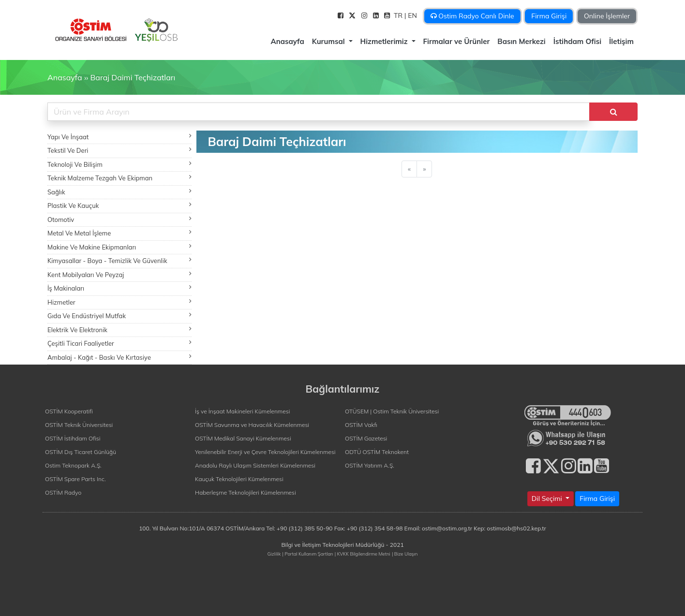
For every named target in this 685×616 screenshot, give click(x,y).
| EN (412, 15)
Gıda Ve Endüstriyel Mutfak (119, 315)
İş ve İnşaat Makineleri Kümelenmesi (242, 411)
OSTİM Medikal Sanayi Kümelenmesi (243, 438)
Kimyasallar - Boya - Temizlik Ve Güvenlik (119, 260)
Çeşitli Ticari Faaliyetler (119, 343)
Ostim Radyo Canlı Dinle (472, 16)
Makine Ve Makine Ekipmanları (119, 247)
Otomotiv (119, 219)
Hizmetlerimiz (385, 41)
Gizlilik (274, 554)
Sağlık (119, 192)
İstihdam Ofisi (577, 41)
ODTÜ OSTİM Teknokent (377, 452)
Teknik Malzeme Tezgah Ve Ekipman (119, 178)
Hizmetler (119, 302)
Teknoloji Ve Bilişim (119, 164)
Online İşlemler (607, 16)
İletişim (621, 41)
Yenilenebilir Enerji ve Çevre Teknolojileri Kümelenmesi (265, 452)
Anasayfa (287, 41)
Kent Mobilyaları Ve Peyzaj (119, 274)
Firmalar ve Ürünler (457, 41)
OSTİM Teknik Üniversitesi (79, 425)
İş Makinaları (119, 288)
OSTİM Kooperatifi (69, 411)
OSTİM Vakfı (361, 425)
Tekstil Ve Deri (119, 150)
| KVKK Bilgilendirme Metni (363, 554)
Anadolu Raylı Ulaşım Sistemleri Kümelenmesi (255, 465)
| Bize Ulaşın (405, 554)
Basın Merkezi (521, 41)
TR (399, 15)
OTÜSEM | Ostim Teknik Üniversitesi (392, 411)
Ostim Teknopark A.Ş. (73, 465)
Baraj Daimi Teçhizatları (133, 77)
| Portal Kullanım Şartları (308, 554)
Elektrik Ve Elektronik (119, 330)
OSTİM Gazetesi (366, 438)
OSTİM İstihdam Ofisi (73, 438)
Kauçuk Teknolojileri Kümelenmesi (239, 479)
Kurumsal (329, 41)
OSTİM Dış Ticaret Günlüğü (81, 452)
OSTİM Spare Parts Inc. (75, 479)
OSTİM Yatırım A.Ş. (370, 465)
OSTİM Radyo (63, 492)
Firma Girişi (549, 16)
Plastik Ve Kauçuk (119, 205)
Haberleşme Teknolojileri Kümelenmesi (246, 492)
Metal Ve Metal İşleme (119, 233)
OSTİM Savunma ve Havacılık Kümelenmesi (252, 425)
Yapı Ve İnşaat (119, 137)
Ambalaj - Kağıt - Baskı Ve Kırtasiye (119, 357)
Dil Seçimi (548, 499)
